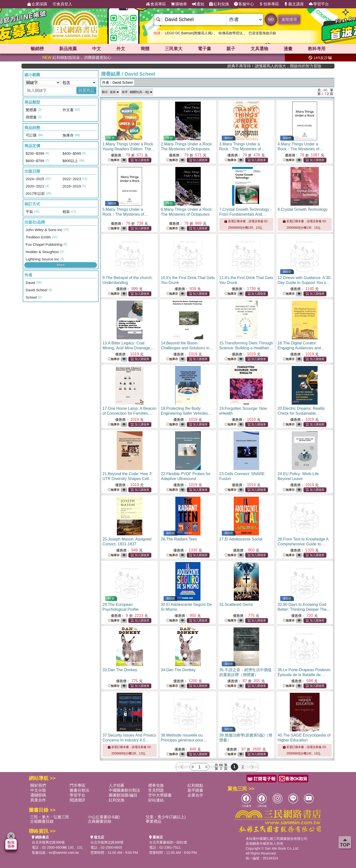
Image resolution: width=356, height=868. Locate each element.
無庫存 (114, 160)
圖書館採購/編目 (123, 795)
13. (129, 348)
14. (187, 348)
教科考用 (317, 49)
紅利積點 (195, 785)
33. (120, 670)
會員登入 (62, 4)
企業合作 (195, 795)
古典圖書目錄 (100, 821)
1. (129, 149)
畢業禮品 (154, 821)
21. (128, 479)
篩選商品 (86, 90)
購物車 (179, 4)
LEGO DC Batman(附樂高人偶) (189, 33)
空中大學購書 (160, 795)
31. (236, 604)
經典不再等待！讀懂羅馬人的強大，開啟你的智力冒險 (307, 66)
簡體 (145, 49)
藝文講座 (294, 4)
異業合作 (38, 800)
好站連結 (156, 800)
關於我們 (38, 785)
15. (246, 348)
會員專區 (156, 4)
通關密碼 (38, 795)
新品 (68, 49)
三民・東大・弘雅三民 (50, 817)
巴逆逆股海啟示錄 (262, 33)
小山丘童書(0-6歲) (104, 817)
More (61, 265)
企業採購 (37, 4)
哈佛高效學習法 (231, 33)
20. (301, 413)
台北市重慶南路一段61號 (168, 842)
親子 (231, 49)
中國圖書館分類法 (124, 790)
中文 (97, 49)
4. (300, 149)
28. (303, 544)
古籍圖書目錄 (42, 821)
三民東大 (174, 49)
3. (242, 149)
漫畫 (288, 49)
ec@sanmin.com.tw (64, 853)
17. (129, 413)
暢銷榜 (37, 49)
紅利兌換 (219, 4)
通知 (198, 4)
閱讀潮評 (78, 800)
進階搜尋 (289, 19)
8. (302, 209)
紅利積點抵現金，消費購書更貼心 (77, 57)
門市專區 (78, 785)
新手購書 (195, 790)
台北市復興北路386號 (48, 842)
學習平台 (319, 4)
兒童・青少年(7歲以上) (166, 817)
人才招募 (117, 785)
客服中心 (244, 4)
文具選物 (259, 49)
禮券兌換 (156, 785)
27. (241, 539)
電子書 (204, 49)
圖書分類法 (79, 790)
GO (271, 19)
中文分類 (38, 790)
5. (125, 214)
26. (179, 539)
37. (129, 740)
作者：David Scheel (117, 82)
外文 (121, 49)
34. (178, 670)
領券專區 (269, 4)
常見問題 (156, 790)
